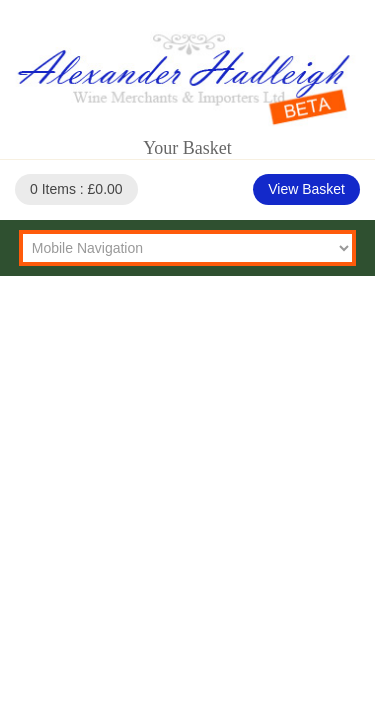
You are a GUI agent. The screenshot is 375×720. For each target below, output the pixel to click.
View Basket (306, 189)
